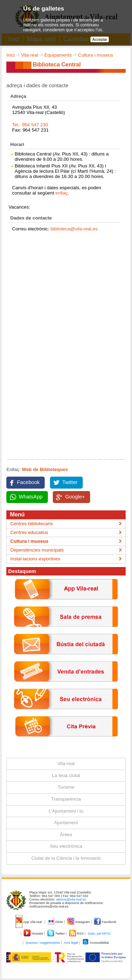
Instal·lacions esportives (35, 559)
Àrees (66, 835)
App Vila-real (29, 922)
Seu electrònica (66, 846)
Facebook (28, 482)
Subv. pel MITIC (99, 934)
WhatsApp (31, 497)
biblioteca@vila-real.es (74, 229)
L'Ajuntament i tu (66, 811)
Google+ (75, 497)
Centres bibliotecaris (32, 524)
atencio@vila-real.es (71, 899)
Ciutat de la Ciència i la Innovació (66, 858)
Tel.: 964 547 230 (30, 125)
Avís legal (71, 943)
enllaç (61, 193)
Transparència (66, 799)
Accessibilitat (95, 943)
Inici (11, 55)
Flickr (56, 922)
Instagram (79, 922)
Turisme (66, 787)
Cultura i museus (96, 55)
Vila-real (30, 55)
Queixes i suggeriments (43, 943)
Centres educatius (29, 532)
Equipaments (58, 55)
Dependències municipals (37, 550)
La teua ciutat (66, 775)
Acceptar (100, 39)
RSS (77, 934)
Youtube (34, 934)
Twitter (70, 482)
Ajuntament (66, 823)
